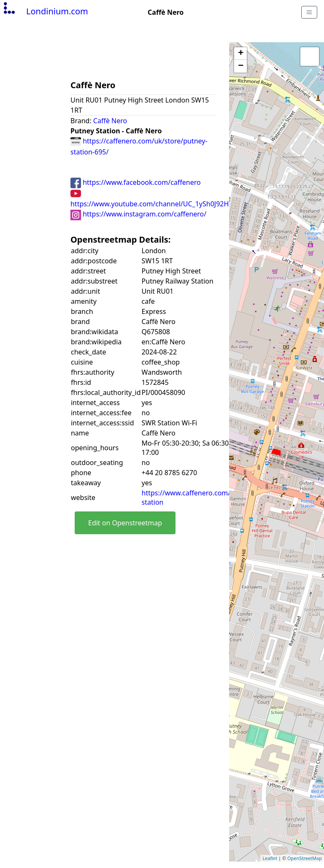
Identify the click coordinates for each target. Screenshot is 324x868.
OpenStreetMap (305, 858)
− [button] (241, 66)
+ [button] (241, 54)
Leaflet (270, 858)
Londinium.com (45, 11)
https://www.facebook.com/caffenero (136, 182)
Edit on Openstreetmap (125, 523)
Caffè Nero (110, 121)
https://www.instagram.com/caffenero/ (138, 214)
